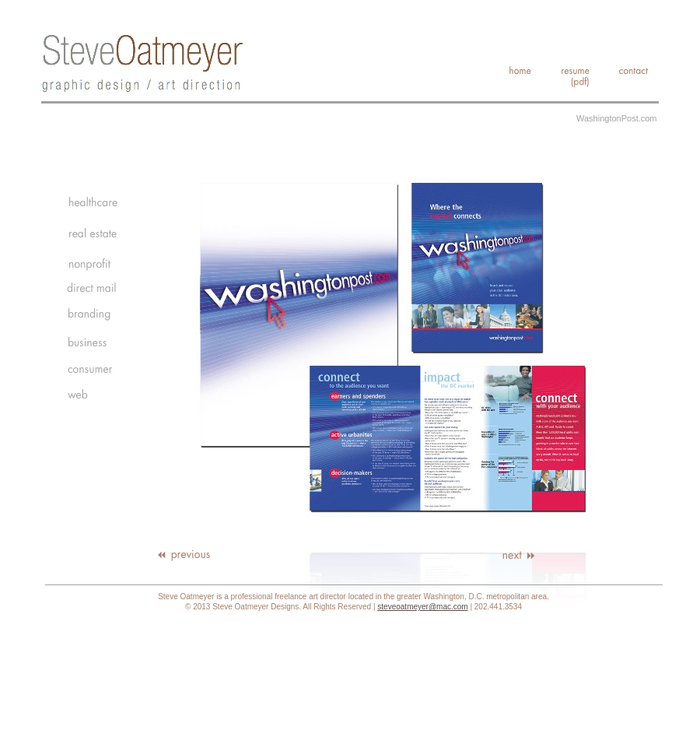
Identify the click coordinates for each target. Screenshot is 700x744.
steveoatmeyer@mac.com (422, 607)
